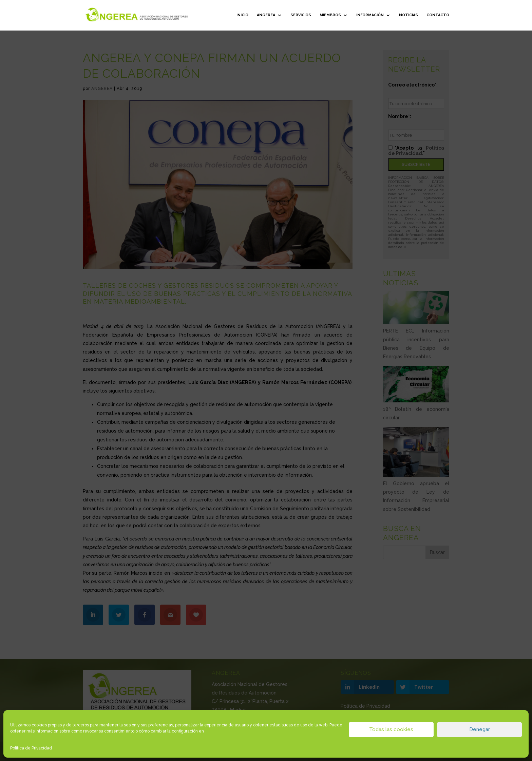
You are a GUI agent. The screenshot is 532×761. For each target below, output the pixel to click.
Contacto (438, 15)
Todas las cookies (391, 729)
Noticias (408, 15)
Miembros (330, 15)
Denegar (480, 729)
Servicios (301, 15)
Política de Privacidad (31, 748)
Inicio (242, 15)
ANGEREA (266, 15)
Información (370, 15)
